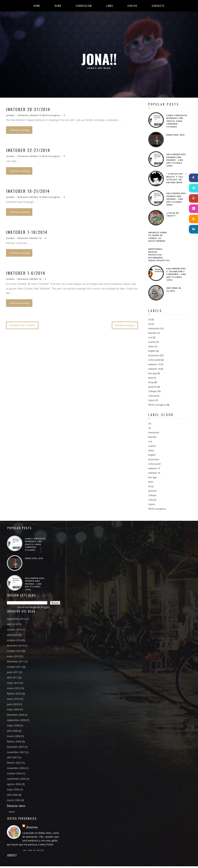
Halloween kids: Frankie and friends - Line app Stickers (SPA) (176, 160)
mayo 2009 (13, 709)
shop (151, 382)
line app (152, 373)
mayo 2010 (13, 683)
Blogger (45, 607)
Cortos (132, 6)
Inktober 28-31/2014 (28, 109)
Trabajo (152, 391)
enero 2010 (13, 699)
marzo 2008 (14, 736)
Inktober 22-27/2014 (28, 150)
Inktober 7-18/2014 (27, 232)
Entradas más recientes (22, 325)
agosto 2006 (14, 784)
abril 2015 (12, 635)
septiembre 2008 (16, 720)
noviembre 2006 (16, 768)
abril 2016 (12, 624)
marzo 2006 (14, 800)
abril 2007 (12, 757)
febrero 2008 (14, 741)
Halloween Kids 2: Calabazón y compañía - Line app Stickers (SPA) (176, 274)
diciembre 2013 (15, 646)
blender (152, 333)
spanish (152, 387)
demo (151, 346)
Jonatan (10, 115)
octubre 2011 (14, 667)
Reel (151, 378)
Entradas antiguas (125, 325)
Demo (58, 6)
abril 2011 (12, 677)
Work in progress (51, 115)
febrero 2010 (14, 694)
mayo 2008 (13, 725)
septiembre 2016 (16, 619)
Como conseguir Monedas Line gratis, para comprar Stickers (177, 121)
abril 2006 (12, 795)
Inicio (12, 812)
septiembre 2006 (16, 779)
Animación (23, 115)
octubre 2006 (14, 773)
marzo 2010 (14, 688)
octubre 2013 (14, 651)
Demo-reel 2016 (175, 135)
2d (150, 319)
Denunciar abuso (16, 806)
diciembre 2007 (15, 747)
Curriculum (84, 6)
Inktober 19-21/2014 (28, 191)
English (152, 351)
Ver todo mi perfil (33, 851)
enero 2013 (13, 656)
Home (37, 6)
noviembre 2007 (16, 752)
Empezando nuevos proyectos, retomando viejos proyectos (159, 255)
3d (150, 324)
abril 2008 (12, 731)
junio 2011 (13, 672)
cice (150, 337)
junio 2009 (13, 704)
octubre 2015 (14, 630)
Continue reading (19, 130)
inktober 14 (35, 115)
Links (110, 6)
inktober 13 (154, 364)
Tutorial (152, 396)
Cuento (152, 342)
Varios (152, 400)
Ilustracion (23, 156)
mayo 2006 (13, 789)
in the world (154, 360)
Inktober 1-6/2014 (26, 273)
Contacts (158, 6)
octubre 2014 (14, 640)
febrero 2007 (14, 763)
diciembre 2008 (15, 715)
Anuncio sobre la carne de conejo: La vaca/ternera (158, 237)
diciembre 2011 (15, 661)
